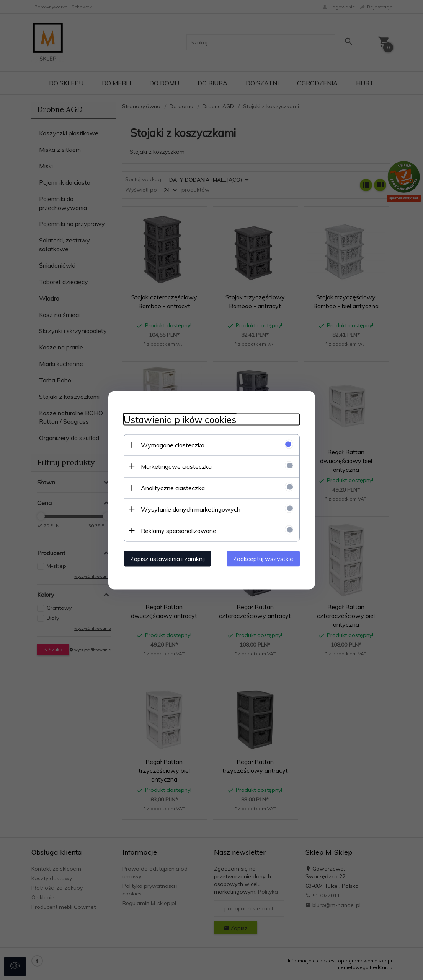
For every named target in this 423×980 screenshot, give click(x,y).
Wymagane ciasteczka (173, 445)
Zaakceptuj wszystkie (263, 558)
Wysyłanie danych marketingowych (191, 509)
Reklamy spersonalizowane (179, 530)
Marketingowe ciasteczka (176, 466)
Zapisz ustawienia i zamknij (167, 558)
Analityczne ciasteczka (173, 488)
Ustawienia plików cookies (180, 419)
